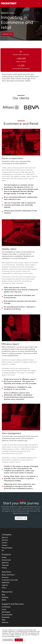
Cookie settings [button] (8, 640)
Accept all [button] (19, 640)
